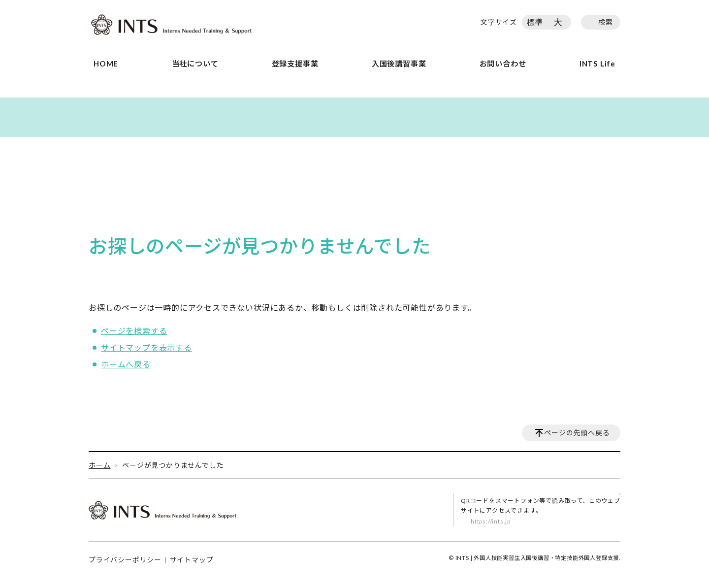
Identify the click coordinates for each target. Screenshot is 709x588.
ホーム (99, 465)
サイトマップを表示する (146, 347)
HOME (106, 64)
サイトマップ (192, 560)
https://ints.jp (491, 521)
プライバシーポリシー (125, 560)
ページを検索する (134, 331)
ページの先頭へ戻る (577, 433)
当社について (195, 64)
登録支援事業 (295, 64)
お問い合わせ (503, 64)
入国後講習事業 (399, 64)
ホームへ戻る (126, 364)
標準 (535, 22)
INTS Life (597, 64)
